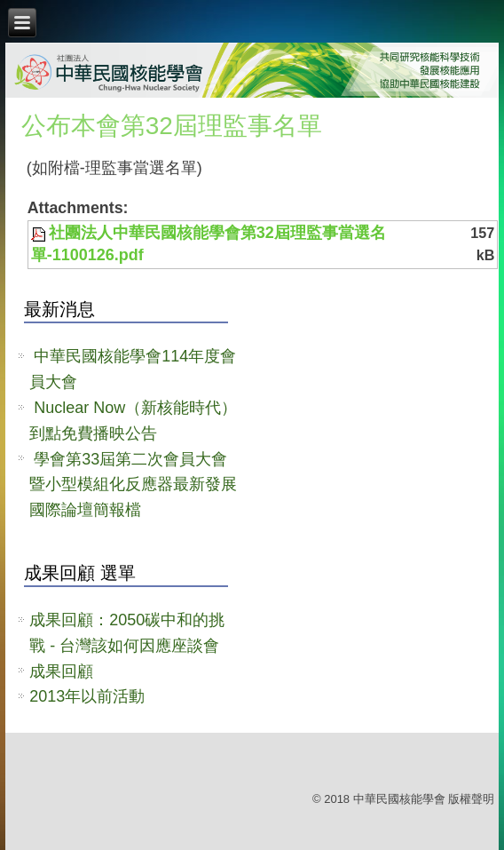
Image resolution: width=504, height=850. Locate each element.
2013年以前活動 (87, 696)
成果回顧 (61, 671)
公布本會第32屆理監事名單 (172, 126)
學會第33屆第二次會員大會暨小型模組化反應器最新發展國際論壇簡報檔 (133, 485)
